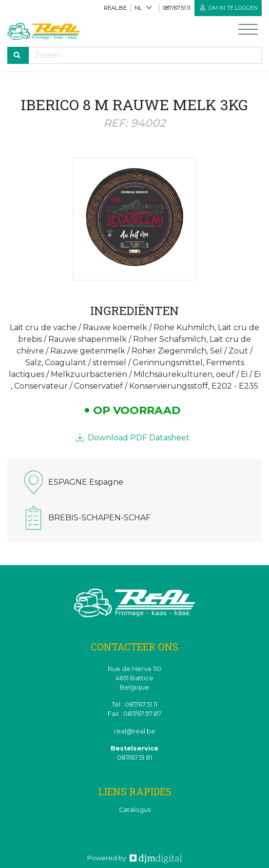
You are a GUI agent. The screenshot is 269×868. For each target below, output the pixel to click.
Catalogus (135, 810)
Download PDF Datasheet (133, 438)
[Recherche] (145, 55)
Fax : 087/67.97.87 (134, 714)
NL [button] (138, 8)
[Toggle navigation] (248, 31)
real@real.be (135, 731)
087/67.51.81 (134, 758)
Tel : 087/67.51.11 (134, 704)
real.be (115, 8)
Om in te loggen (229, 8)
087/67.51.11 (177, 8)
